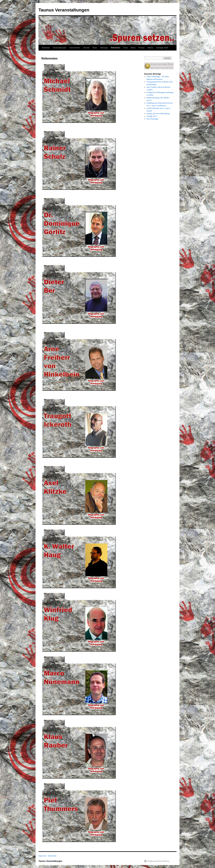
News (133, 48)
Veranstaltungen (60, 48)
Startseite (46, 48)
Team (95, 48)
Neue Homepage (152, 119)
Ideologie (104, 48)
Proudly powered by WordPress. (158, 861)
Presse (141, 48)
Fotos (125, 48)
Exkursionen (75, 48)
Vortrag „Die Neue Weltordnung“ (158, 114)
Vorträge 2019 (162, 48)
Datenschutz (52, 856)
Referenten (115, 48)
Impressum (42, 856)
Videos (150, 48)
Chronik (86, 48)
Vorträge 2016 (152, 116)
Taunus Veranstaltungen (64, 10)
